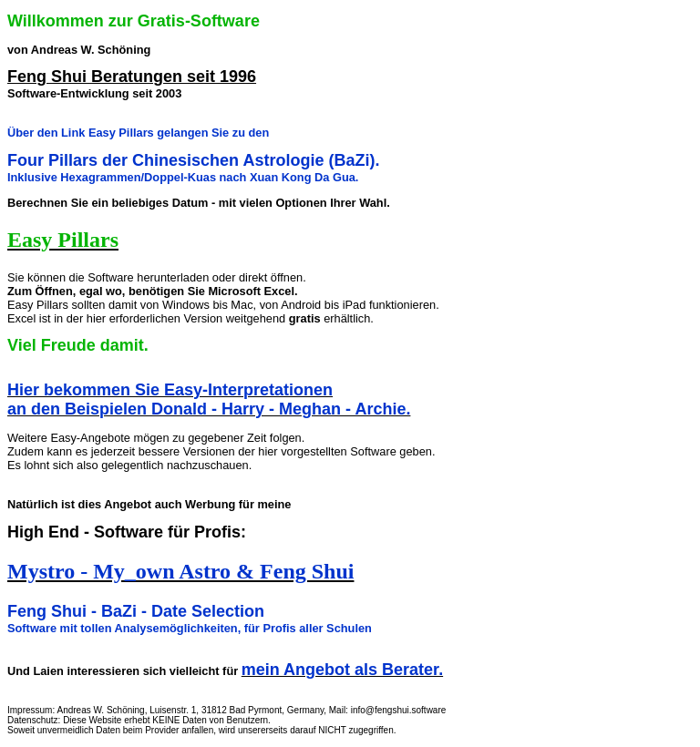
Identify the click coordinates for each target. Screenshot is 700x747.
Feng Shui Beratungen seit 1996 (132, 77)
